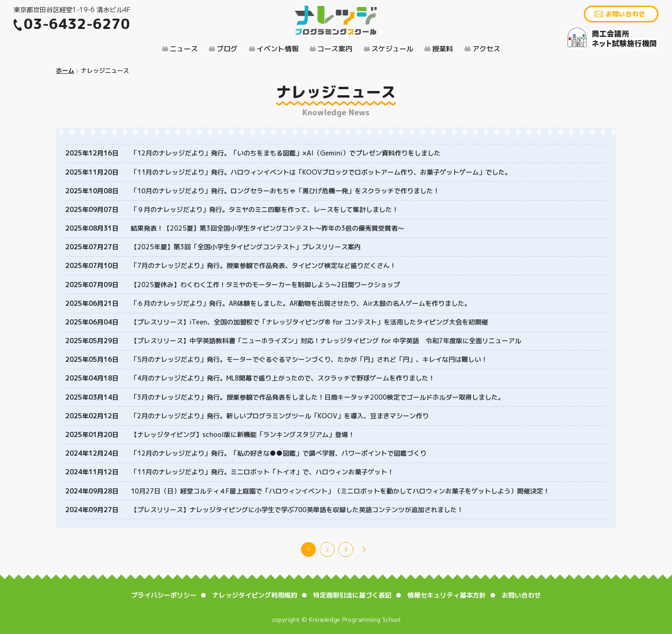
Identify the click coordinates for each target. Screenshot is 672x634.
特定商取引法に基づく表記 (352, 595)
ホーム (65, 70)
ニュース (184, 49)
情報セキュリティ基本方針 (447, 595)
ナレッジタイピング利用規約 (255, 595)
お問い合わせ (625, 14)
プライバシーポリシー (164, 595)
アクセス (486, 49)
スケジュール (392, 49)
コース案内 (335, 49)
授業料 (443, 49)
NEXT (364, 549)
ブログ (227, 49)
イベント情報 (278, 49)
